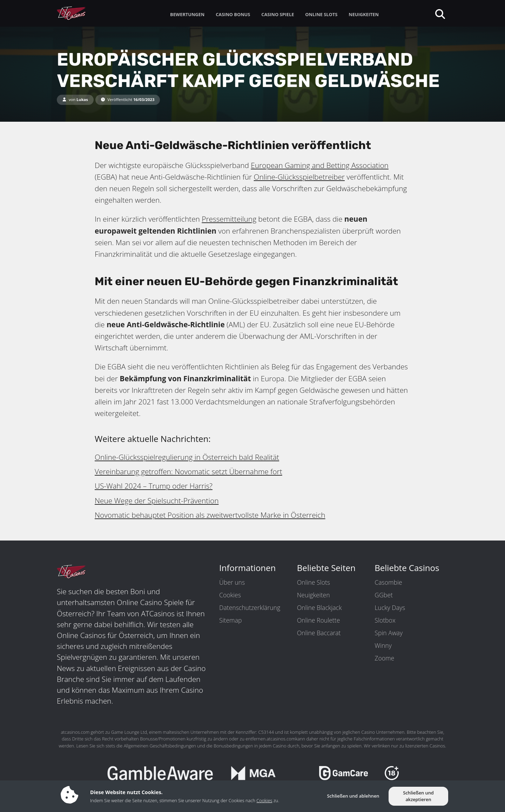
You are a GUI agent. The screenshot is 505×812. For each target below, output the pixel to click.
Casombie (388, 582)
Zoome (384, 658)
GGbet (383, 595)
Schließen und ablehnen (353, 796)
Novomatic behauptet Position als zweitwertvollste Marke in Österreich (210, 515)
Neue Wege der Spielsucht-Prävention (157, 501)
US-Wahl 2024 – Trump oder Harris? (154, 486)
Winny (383, 645)
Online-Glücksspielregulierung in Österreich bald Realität (187, 457)
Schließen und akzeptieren (418, 796)
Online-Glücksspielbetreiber (299, 177)
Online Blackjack (319, 608)
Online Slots (314, 582)
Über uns (232, 582)
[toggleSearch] (440, 14)
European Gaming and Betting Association (320, 165)
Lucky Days (390, 608)
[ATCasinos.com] (87, 13)
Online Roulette (319, 620)
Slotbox (385, 620)
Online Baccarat (319, 633)
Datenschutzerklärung (250, 608)
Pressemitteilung (229, 219)
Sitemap (230, 620)
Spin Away (389, 633)
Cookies (230, 595)
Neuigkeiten (314, 595)
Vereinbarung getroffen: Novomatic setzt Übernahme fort (188, 471)
